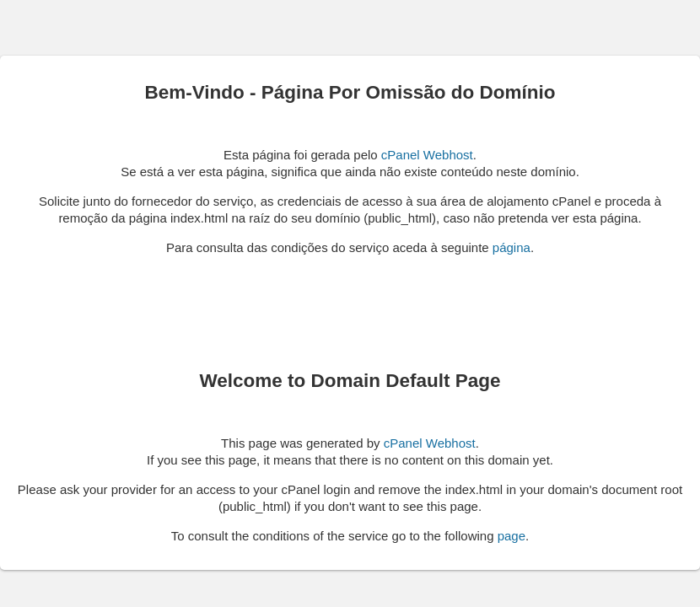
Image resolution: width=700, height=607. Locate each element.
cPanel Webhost (427, 155)
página (512, 247)
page (512, 536)
